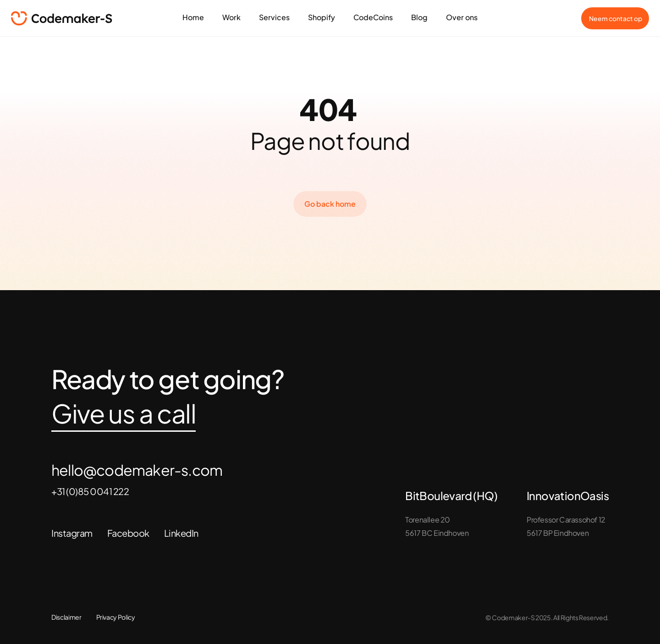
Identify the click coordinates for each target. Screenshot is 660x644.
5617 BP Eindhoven (558, 533)
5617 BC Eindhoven (437, 533)
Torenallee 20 (428, 520)
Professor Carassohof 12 (566, 520)
